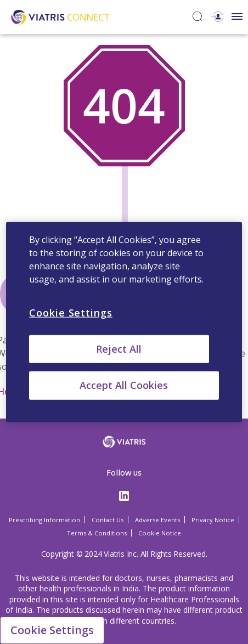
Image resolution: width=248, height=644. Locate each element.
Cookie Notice (160, 533)
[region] (124, 322)
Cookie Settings (52, 630)
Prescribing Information (44, 520)
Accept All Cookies (124, 385)
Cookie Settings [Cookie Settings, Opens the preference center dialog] (71, 313)
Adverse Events (157, 520)
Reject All (119, 349)
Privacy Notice (213, 520)
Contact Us (108, 520)
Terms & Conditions (97, 533)
